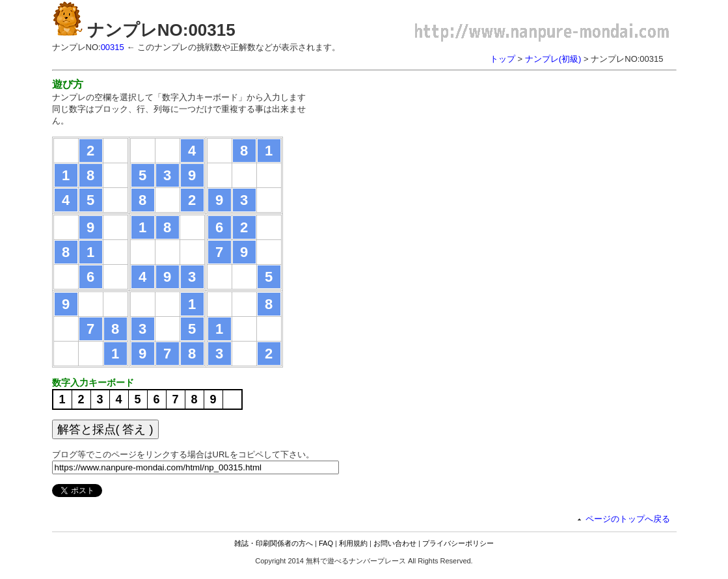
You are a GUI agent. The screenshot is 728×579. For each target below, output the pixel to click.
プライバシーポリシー (458, 543)
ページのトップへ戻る (628, 519)
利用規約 (353, 543)
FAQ (326, 543)
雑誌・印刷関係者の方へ (274, 543)
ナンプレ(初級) (553, 59)
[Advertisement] (435, 169)
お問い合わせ (395, 543)
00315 (113, 47)
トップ (503, 59)
